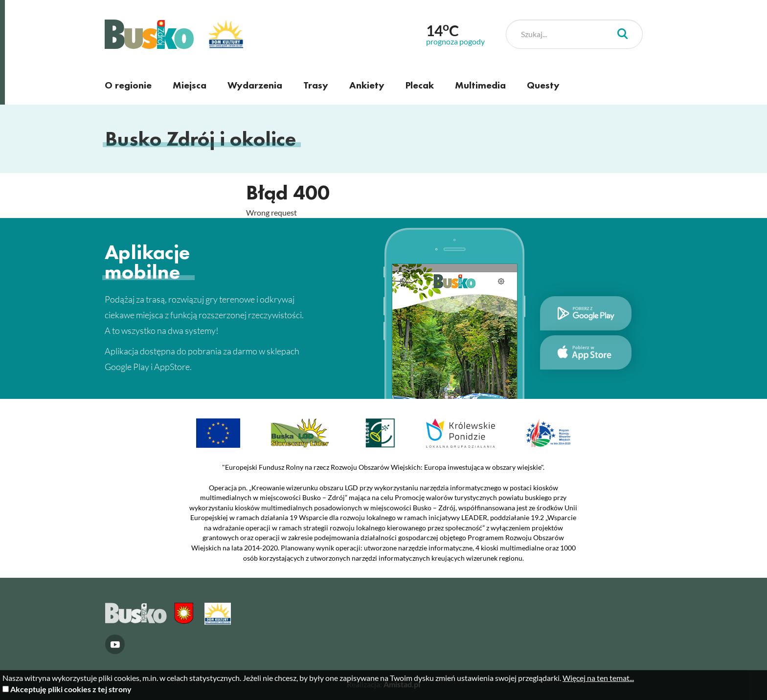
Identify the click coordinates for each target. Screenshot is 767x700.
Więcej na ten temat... (598, 678)
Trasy (316, 85)
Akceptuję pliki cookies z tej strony (71, 689)
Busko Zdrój (149, 34)
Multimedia (480, 85)
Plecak (420, 85)
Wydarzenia (255, 85)
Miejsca (190, 85)
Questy (543, 85)
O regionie (128, 85)
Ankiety (367, 85)
